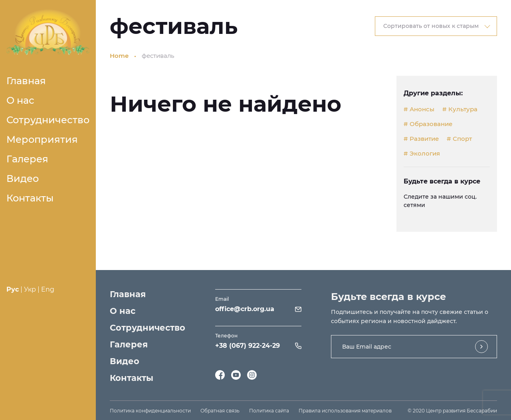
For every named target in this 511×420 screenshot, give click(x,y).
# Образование (428, 124)
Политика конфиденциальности (150, 411)
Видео (23, 178)
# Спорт (459, 139)
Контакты (30, 198)
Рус (13, 289)
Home (119, 56)
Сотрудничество (48, 120)
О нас (20, 100)
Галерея (27, 159)
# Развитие (421, 139)
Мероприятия (42, 139)
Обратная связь (220, 411)
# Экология (422, 154)
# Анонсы (419, 109)
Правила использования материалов (345, 411)
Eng (48, 289)
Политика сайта (269, 411)
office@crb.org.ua (245, 309)
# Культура (460, 109)
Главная (26, 81)
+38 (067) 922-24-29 (248, 346)
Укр (30, 289)
